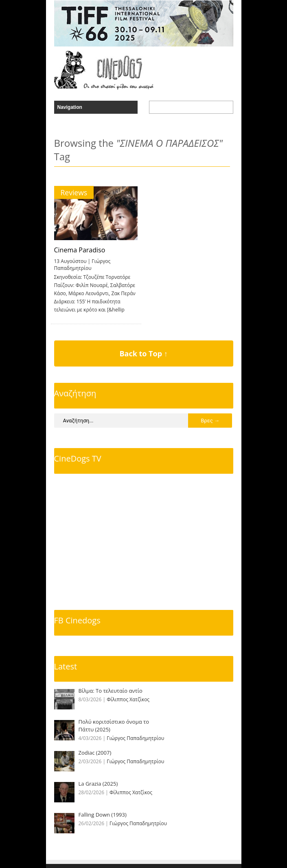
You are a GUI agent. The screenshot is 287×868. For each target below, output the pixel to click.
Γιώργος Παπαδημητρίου (82, 265)
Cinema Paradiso (80, 250)
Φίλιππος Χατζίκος (128, 699)
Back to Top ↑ (143, 353)
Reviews (74, 192)
